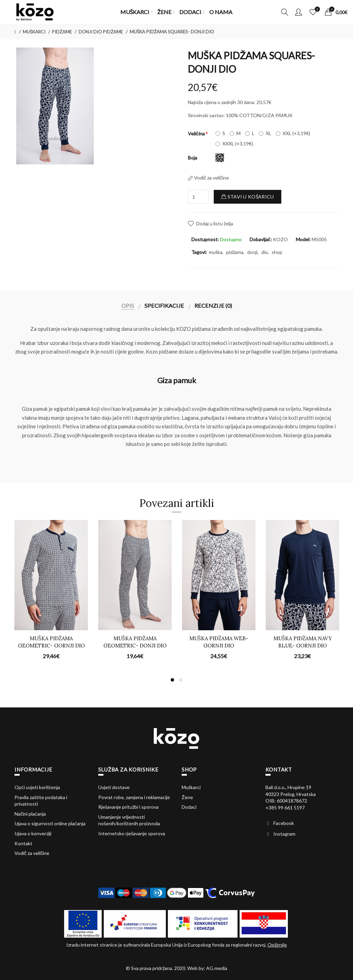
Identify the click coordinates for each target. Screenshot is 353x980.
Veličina (196, 134)
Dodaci (189, 807)
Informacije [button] (33, 769)
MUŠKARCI (34, 32)
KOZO (280, 239)
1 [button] (172, 680)
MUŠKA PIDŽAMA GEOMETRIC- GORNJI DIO (51, 642)
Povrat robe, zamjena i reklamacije (134, 797)
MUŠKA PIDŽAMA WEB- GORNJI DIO (219, 642)
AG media (217, 968)
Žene (187, 797)
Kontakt (23, 843)
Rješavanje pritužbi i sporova (128, 807)
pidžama (235, 252)
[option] (55, 106)
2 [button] (181, 680)
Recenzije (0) (213, 305)
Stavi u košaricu (248, 197)
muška (216, 252)
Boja (193, 158)
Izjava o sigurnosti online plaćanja (50, 823)
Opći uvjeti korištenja (37, 787)
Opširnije (277, 945)
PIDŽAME (62, 32)
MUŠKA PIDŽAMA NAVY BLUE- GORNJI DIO (303, 642)
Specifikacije (164, 305)
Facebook (284, 823)
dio (265, 252)
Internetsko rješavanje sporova (132, 833)
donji (252, 252)
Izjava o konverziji (33, 833)
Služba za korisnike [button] (128, 769)
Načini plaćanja (30, 814)
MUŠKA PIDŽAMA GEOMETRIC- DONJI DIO (135, 642)
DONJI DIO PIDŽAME (101, 32)
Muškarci (191, 787)
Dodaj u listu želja (215, 223)
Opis (128, 305)
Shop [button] (189, 769)
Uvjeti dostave (114, 787)
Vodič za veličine (208, 178)
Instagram (284, 834)
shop (277, 252)
